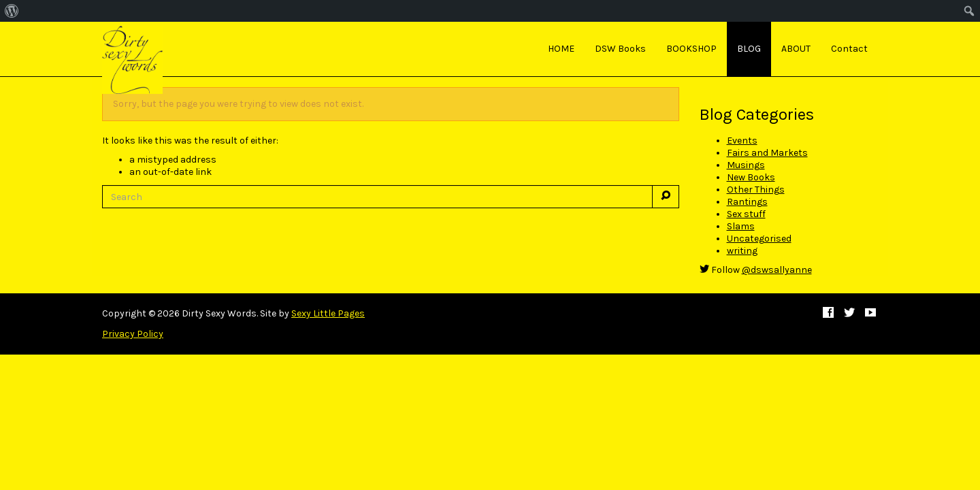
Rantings (747, 202)
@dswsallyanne (777, 270)
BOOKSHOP (691, 49)
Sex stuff (746, 214)
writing (742, 251)
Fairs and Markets (767, 153)
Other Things (756, 190)
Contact (849, 49)
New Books (751, 177)
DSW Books (620, 49)
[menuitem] (12, 11)
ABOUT (796, 49)
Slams (741, 226)
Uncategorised (759, 239)
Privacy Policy (133, 334)
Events (742, 141)
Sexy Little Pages (328, 313)
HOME (561, 49)
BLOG (749, 49)
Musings (746, 165)
